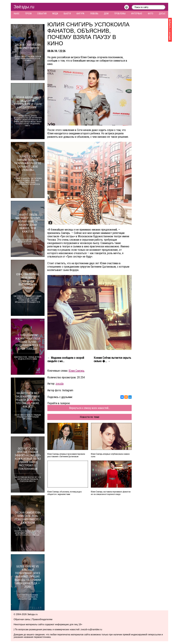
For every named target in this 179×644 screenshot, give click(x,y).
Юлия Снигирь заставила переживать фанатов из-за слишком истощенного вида (111, 493)
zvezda (60, 384)
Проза (28, 14)
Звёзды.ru (24, 7)
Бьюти (67, 14)
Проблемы (120, 14)
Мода (55, 14)
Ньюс (17, 14)
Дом (106, 14)
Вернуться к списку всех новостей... (90, 408)
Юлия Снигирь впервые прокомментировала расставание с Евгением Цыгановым (66, 455)
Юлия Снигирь (77, 371)
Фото (150, 14)
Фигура (80, 14)
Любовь (94, 14)
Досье (162, 14)
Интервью (137, 14)
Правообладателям (42, 619)
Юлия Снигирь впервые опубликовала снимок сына (110, 455)
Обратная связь (22, 619)
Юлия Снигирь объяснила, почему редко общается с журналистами (65, 493)
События (42, 14)
